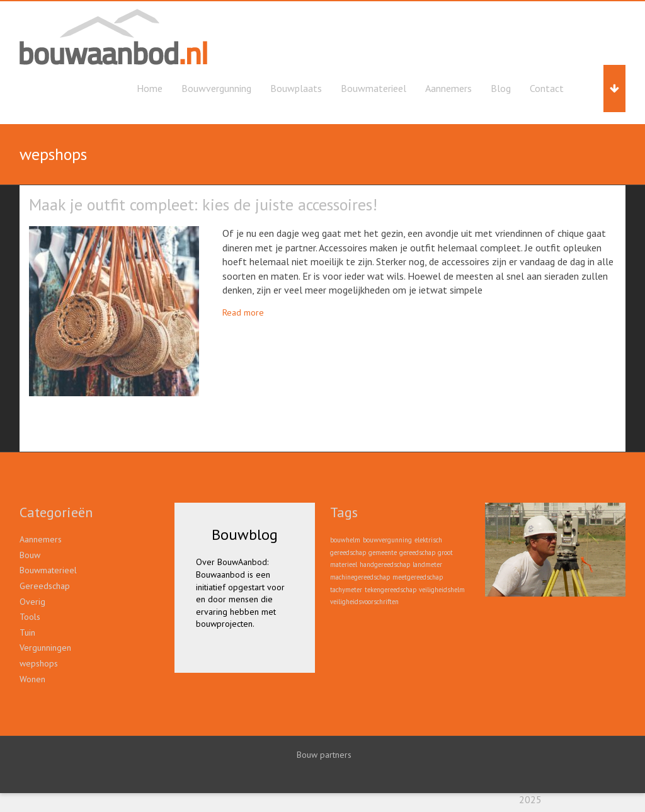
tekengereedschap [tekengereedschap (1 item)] (391, 590)
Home (150, 88)
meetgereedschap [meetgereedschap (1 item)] (418, 577)
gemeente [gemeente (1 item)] (383, 552)
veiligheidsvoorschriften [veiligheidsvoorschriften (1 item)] (364, 602)
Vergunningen (45, 648)
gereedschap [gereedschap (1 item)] (417, 552)
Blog (501, 88)
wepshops (39, 663)
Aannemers (448, 88)
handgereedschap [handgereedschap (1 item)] (385, 564)
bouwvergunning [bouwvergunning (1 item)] (387, 540)
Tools (30, 617)
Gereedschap (45, 586)
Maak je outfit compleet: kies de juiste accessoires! (203, 204)
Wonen (32, 679)
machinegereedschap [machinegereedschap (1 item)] (360, 577)
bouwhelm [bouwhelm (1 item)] (345, 540)
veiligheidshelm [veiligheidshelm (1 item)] (442, 590)
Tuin (27, 632)
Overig (32, 602)
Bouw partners (324, 755)
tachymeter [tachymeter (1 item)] (346, 590)
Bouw (30, 555)
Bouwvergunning (216, 88)
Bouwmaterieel (374, 88)
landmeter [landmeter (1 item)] (427, 564)
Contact (547, 88)
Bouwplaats (296, 88)
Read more (243, 312)
